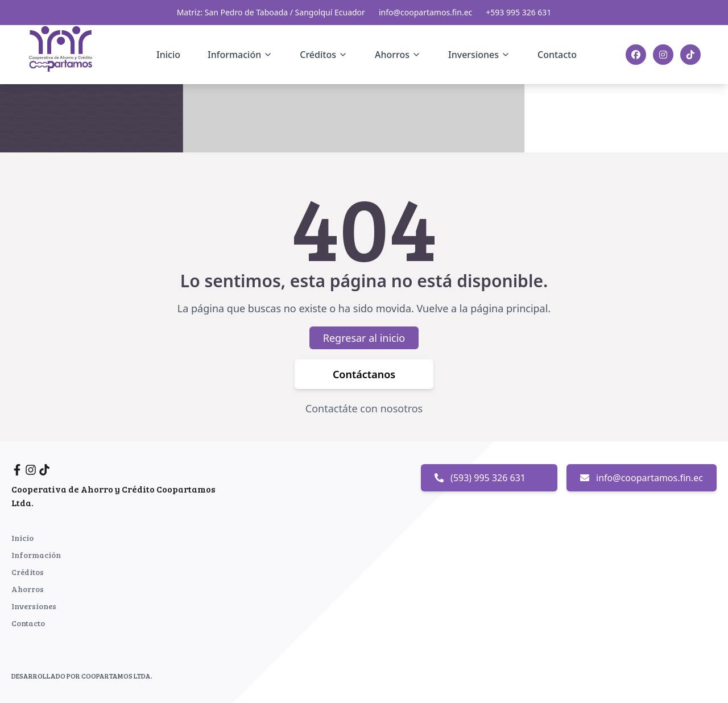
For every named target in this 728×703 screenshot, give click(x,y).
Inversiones (34, 606)
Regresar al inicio (364, 338)
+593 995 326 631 (518, 12)
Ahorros (28, 589)
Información (36, 555)
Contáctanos (364, 375)
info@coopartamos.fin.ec (425, 12)
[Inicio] (67, 53)
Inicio (168, 55)
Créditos (28, 572)
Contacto (557, 55)
